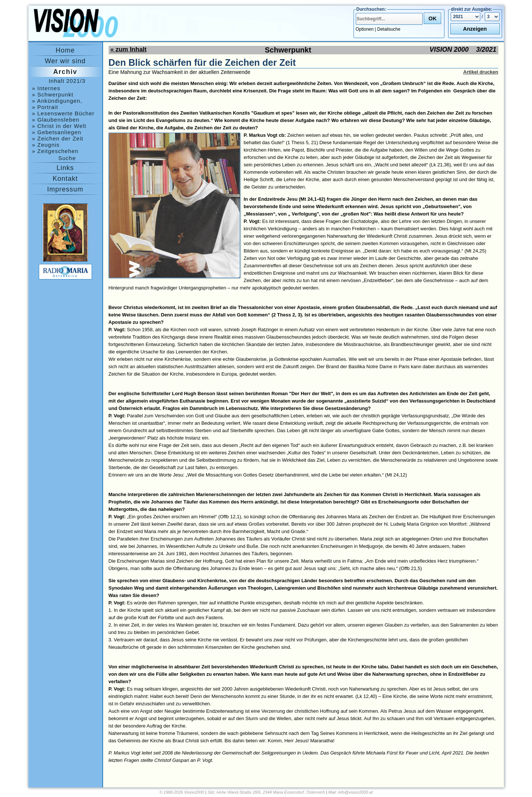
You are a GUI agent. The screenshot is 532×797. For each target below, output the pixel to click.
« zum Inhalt (129, 49)
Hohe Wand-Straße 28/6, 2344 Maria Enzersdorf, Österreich (271, 792)
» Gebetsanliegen (57, 132)
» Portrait (45, 107)
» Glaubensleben (56, 120)
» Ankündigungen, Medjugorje (57, 101)
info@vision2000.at (355, 792)
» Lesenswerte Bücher (63, 113)
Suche (67, 158)
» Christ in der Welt (59, 126)
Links (65, 168)
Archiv (65, 72)
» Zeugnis (46, 145)
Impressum (65, 189)
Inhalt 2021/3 (67, 81)
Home (65, 50)
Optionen (365, 29)
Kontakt (65, 179)
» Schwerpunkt (53, 94)
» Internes (46, 88)
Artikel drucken (481, 72)
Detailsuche (389, 29)
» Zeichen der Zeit (58, 138)
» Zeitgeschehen (55, 151)
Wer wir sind (65, 61)
